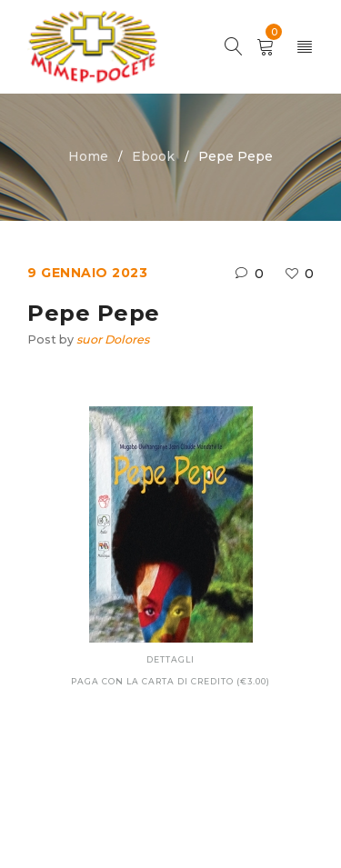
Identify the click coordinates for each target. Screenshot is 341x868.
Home (88, 156)
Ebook (153, 156)
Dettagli (170, 659)
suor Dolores (113, 339)
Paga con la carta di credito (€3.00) (170, 681)
